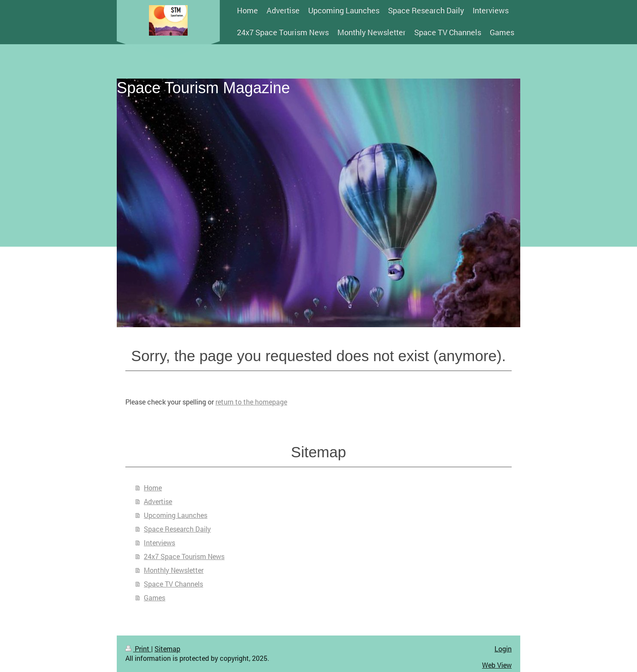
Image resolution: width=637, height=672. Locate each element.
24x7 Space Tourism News (184, 556)
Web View (497, 665)
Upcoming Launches (176, 515)
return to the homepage (251, 402)
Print (138, 649)
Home (153, 488)
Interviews (159, 543)
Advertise (158, 501)
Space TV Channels (173, 584)
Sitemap (167, 649)
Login (503, 649)
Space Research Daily (177, 529)
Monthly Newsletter (174, 570)
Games (155, 598)
